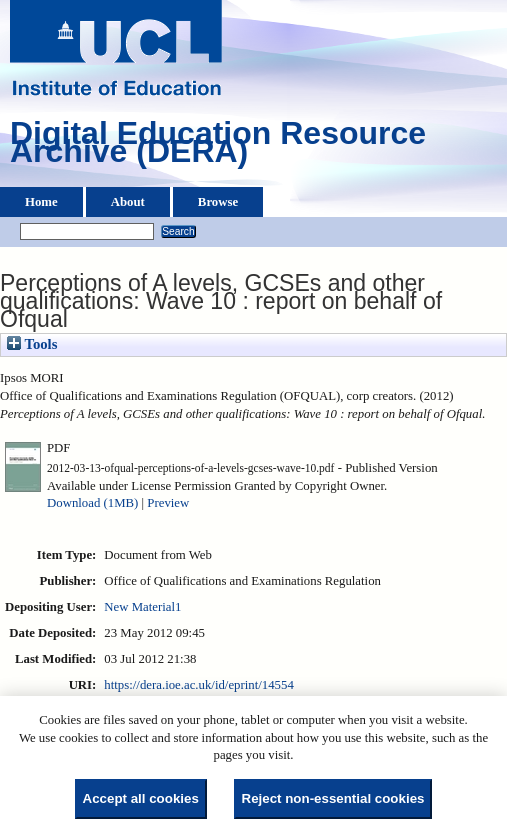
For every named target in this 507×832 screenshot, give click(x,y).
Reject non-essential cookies (333, 798)
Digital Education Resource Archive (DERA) (218, 147)
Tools (32, 344)
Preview (168, 503)
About (128, 202)
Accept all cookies (141, 798)
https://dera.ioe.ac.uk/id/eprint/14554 (198, 685)
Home (41, 202)
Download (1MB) (92, 503)
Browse (218, 202)
